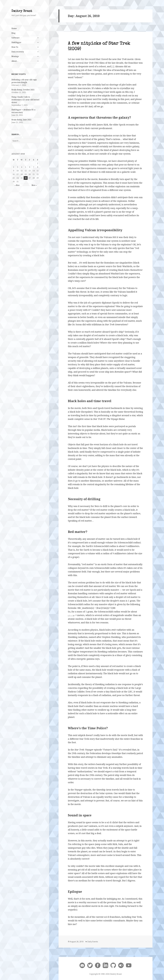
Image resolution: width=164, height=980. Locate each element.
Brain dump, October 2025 (23, 90)
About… (15, 61)
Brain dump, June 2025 (21, 120)
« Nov (17, 185)
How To (15, 47)
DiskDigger (16, 42)
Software (15, 38)
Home (14, 28)
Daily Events (93, 942)
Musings (15, 56)
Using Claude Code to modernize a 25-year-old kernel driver (25, 100)
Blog (13, 33)
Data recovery (18, 52)
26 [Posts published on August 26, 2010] (26, 178)
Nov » (34, 185)
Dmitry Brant (22, 11)
